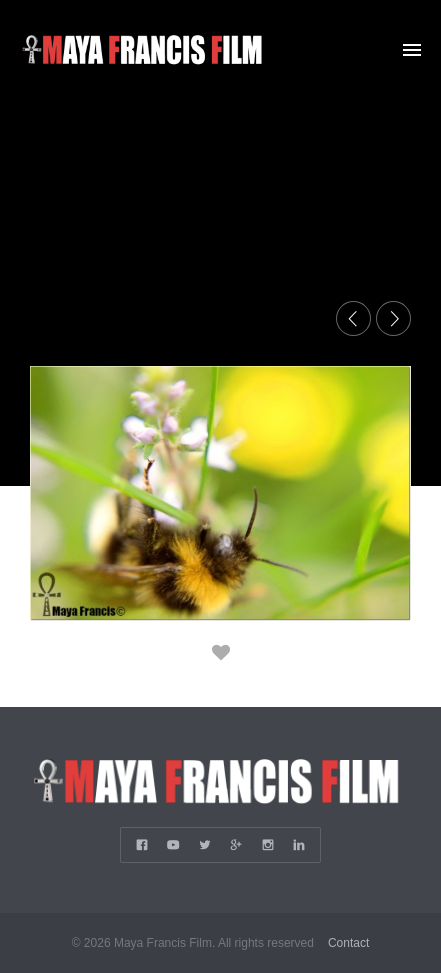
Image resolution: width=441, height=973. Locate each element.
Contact (348, 943)
